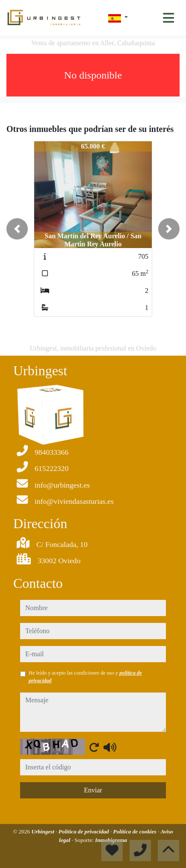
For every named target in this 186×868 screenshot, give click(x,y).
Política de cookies (136, 831)
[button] (17, 229)
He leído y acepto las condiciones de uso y (85, 677)
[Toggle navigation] (168, 18)
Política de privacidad (84, 831)
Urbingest (43, 831)
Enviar (93, 790)
